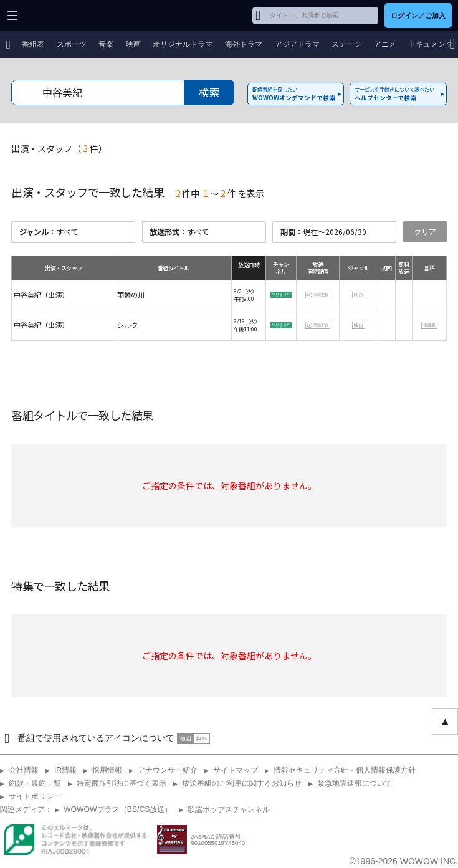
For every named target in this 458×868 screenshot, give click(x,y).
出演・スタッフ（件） (59, 148)
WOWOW (57, 16)
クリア (425, 232)
